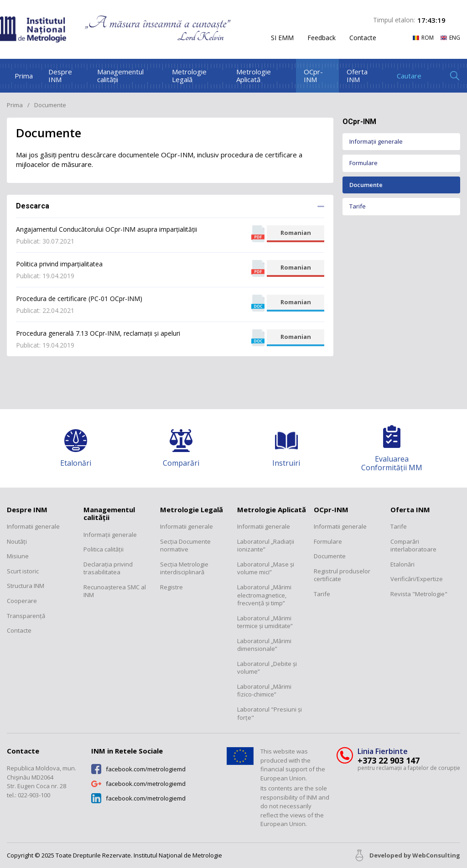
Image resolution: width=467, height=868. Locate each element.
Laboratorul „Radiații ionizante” (266, 546)
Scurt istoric (23, 571)
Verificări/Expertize (417, 579)
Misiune (18, 556)
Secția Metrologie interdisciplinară (184, 569)
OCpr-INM (313, 75)
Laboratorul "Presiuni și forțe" (270, 714)
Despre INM (60, 75)
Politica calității (104, 549)
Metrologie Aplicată (254, 75)
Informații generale (376, 141)
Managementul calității (120, 75)
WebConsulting (436, 855)
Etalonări (402, 564)
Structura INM (26, 586)
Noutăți (17, 542)
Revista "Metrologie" (419, 594)
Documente (366, 185)
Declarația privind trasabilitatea (108, 569)
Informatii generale (33, 527)
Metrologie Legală (189, 75)
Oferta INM (357, 75)
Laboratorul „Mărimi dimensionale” (264, 645)
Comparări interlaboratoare (413, 546)
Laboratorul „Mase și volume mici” (266, 569)
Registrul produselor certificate (342, 575)
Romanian (296, 233)
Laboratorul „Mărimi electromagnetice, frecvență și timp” (264, 595)
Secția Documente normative (185, 546)
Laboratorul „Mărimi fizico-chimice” (264, 691)
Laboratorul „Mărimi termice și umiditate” (265, 622)
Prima (24, 76)
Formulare (363, 163)
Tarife (358, 206)
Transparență (26, 616)
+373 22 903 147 (389, 761)
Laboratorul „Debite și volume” (267, 668)
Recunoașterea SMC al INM (115, 591)
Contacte (363, 38)
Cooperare (22, 601)
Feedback (322, 38)
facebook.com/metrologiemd (146, 769)
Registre (171, 587)
